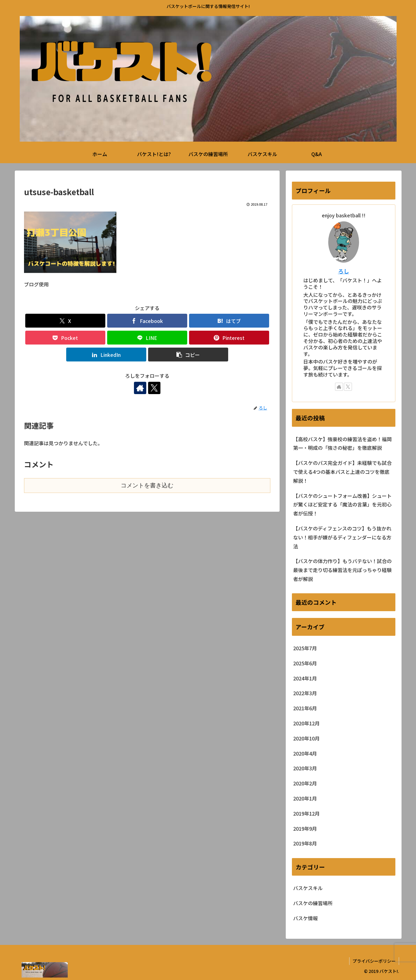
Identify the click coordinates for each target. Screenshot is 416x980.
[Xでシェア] (65, 321)
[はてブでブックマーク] (229, 321)
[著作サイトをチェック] (140, 388)
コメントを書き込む (147, 485)
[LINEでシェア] (147, 338)
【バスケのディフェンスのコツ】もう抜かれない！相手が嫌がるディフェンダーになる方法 (342, 537)
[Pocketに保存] (65, 338)
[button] (188, 355)
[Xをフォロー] (154, 388)
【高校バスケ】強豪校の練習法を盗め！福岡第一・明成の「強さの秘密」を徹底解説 (342, 444)
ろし (344, 271)
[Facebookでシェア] (147, 321)
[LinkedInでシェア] (106, 355)
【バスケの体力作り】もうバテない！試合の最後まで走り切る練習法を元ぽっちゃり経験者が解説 (342, 570)
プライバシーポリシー (374, 961)
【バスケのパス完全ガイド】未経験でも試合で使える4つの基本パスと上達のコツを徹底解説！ (342, 472)
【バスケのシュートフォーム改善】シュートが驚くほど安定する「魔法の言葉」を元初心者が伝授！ (342, 505)
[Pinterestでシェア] (229, 338)
